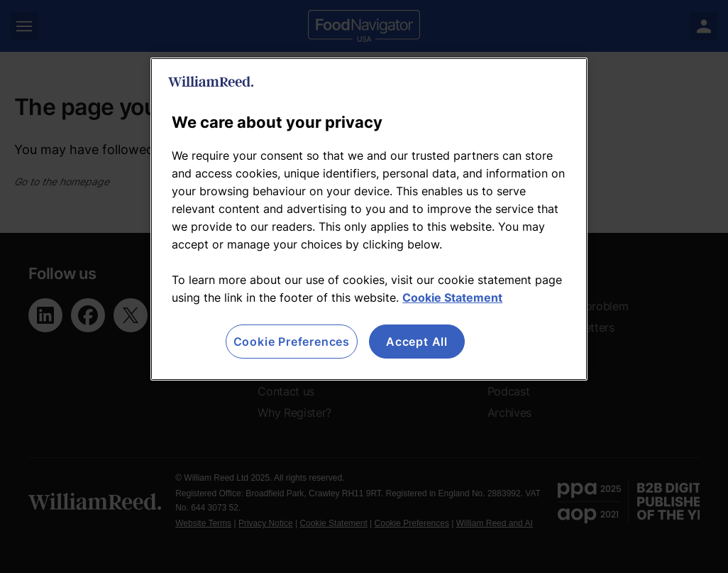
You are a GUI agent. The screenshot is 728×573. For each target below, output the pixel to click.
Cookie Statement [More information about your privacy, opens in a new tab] (452, 298)
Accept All (417, 342)
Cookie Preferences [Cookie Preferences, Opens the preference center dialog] (292, 342)
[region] (369, 219)
